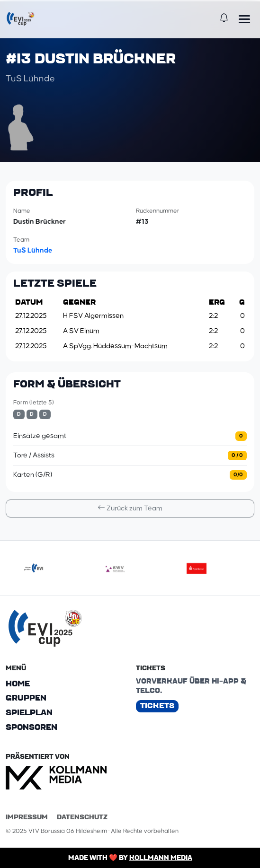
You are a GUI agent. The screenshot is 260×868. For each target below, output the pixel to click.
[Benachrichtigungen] (224, 19)
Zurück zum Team (130, 507)
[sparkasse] (197, 567)
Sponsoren (31, 727)
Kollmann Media (161, 857)
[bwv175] (115, 567)
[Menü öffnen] (244, 19)
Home (18, 683)
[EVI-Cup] (20, 19)
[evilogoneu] (34, 567)
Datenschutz (82, 816)
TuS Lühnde (33, 249)
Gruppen (26, 697)
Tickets (157, 705)
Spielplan (29, 712)
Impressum (27, 816)
